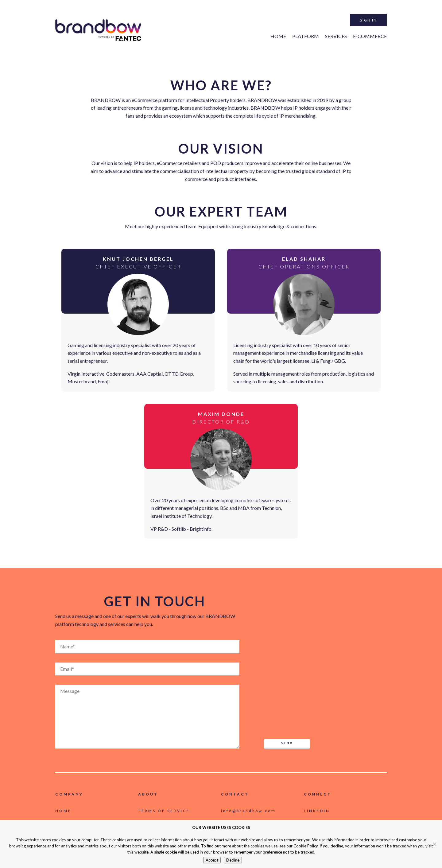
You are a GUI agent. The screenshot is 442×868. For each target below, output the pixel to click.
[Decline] (434, 844)
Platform (306, 36)
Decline (233, 860)
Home (278, 36)
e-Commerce (370, 36)
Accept (212, 860)
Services (336, 36)
